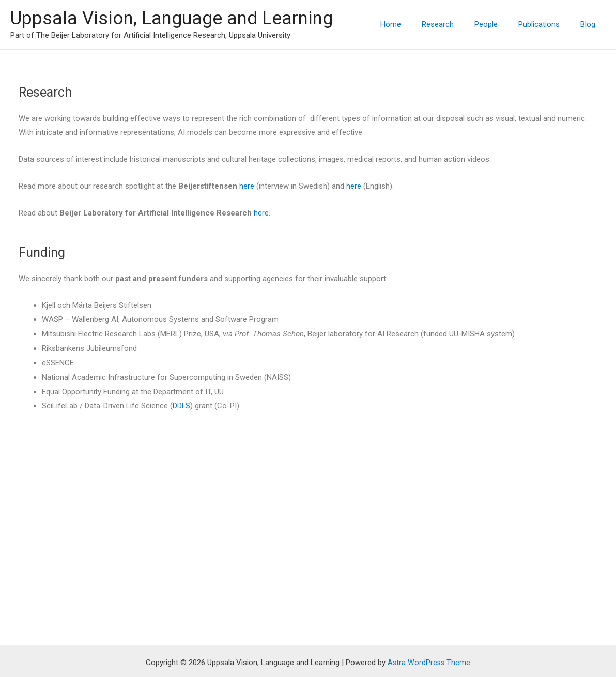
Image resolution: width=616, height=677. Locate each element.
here (247, 186)
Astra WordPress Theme (429, 632)
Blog (590, 24)
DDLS (182, 406)
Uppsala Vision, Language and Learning (172, 18)
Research (456, 24)
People (499, 24)
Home (414, 24)
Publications (547, 24)
